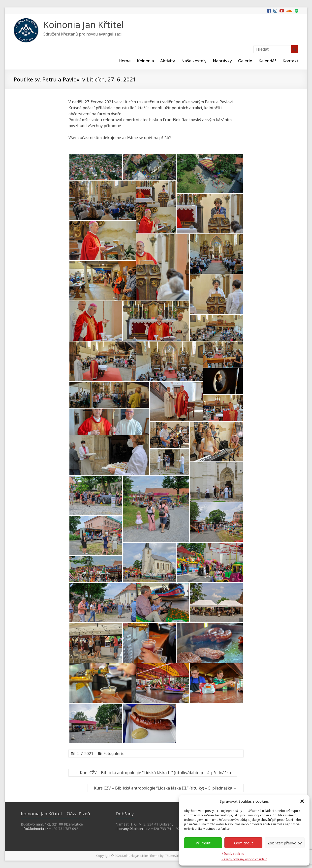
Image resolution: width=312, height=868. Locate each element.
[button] (302, 801)
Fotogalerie (114, 754)
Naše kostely (194, 61)
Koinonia (145, 61)
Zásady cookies (233, 854)
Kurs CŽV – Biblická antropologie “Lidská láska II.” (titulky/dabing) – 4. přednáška (153, 773)
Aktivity (168, 61)
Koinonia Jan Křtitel (83, 25)
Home (125, 61)
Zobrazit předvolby (285, 843)
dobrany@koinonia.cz (133, 829)
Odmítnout (244, 843)
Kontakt (290, 61)
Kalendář (267, 61)
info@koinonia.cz (34, 829)
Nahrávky (222, 61)
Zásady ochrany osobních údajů (244, 859)
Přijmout (203, 843)
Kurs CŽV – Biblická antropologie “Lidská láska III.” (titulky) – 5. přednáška (166, 788)
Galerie (245, 61)
